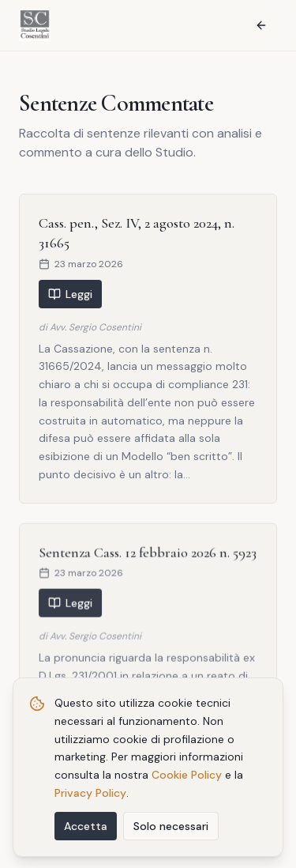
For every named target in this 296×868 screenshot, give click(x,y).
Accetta (86, 828)
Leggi (70, 294)
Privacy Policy (90, 795)
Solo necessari (171, 828)
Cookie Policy (187, 777)
